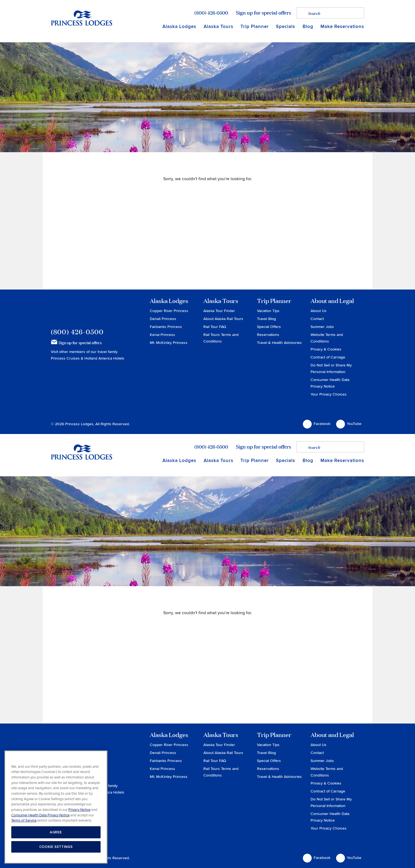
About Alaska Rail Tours (223, 319)
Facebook (317, 424)
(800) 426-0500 (211, 13)
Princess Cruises (66, 358)
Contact (317, 319)
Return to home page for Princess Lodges (81, 18)
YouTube (349, 424)
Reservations (268, 335)
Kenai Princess (162, 335)
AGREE (56, 832)
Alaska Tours (218, 27)
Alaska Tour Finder (219, 311)
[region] (56, 807)
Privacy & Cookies (326, 349)
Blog (308, 27)
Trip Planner (255, 27)
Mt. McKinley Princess (169, 343)
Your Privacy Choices (329, 394)
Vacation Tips (268, 311)
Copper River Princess (169, 311)
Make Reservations (342, 27)
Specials (286, 27)
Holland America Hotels (104, 358)
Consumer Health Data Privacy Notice (40, 815)
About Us (319, 311)
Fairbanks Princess (166, 327)
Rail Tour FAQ (215, 327)
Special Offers (269, 327)
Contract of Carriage (328, 357)
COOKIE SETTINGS (56, 847)
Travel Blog (266, 319)
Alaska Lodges (179, 27)
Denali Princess (163, 319)
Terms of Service (24, 820)
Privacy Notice (79, 810)
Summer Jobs (322, 327)
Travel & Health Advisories (279, 343)
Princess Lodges (81, 309)
